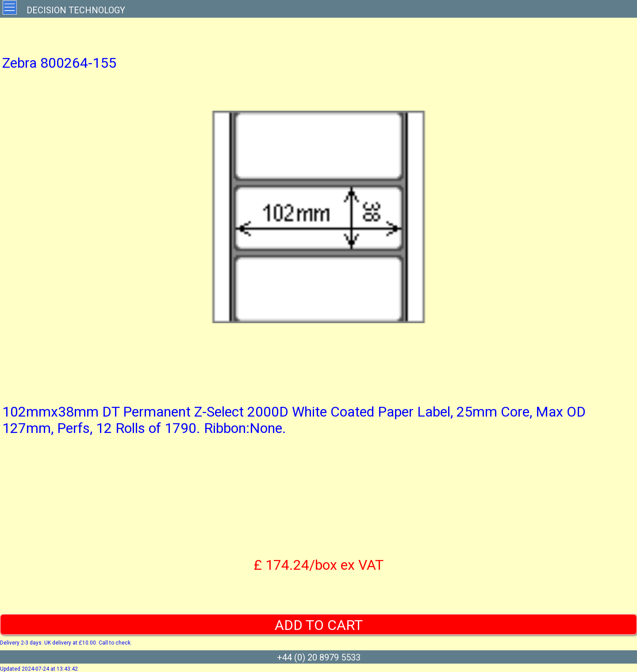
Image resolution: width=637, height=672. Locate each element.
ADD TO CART (319, 625)
